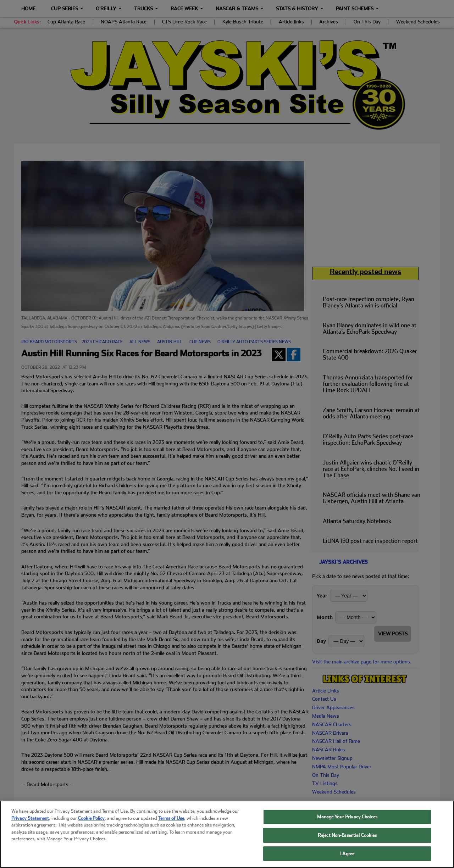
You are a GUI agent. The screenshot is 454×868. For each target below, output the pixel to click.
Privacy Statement (30, 827)
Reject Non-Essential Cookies (347, 844)
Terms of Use (171, 827)
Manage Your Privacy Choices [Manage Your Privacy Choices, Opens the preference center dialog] (347, 826)
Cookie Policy (91, 827)
